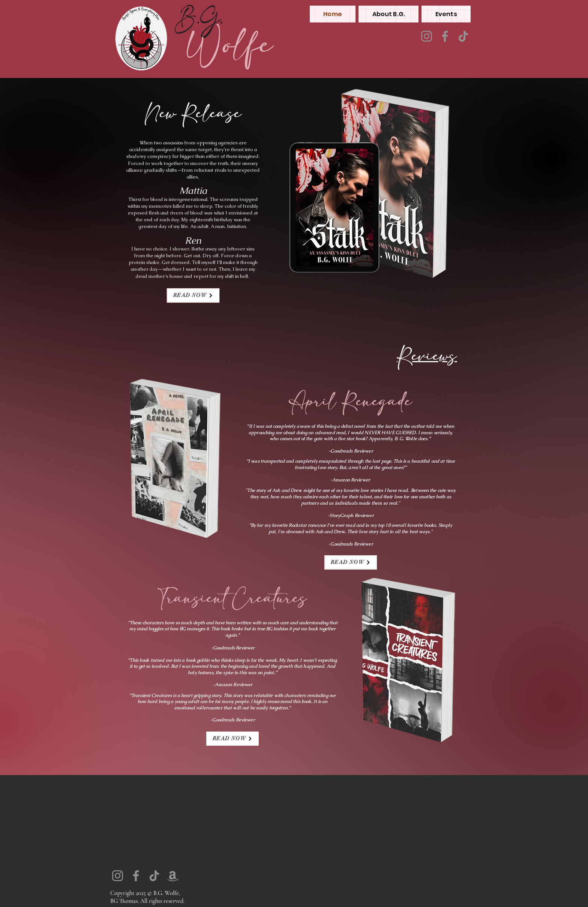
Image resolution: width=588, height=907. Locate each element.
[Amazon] (173, 876)
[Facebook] (445, 36)
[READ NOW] (193, 295)
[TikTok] (463, 36)
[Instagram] (427, 36)
